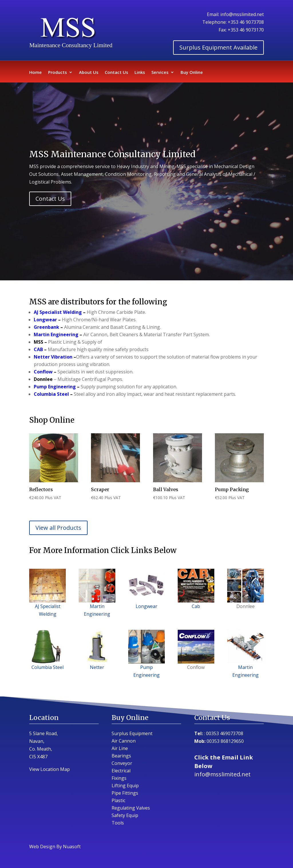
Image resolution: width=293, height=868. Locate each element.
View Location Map (50, 769)
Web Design (42, 847)
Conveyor (122, 763)
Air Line (120, 748)
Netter (97, 667)
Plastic (118, 800)
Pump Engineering (55, 387)
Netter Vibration (53, 357)
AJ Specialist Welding (58, 312)
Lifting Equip (125, 786)
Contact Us (116, 73)
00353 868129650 (225, 741)
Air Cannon (124, 741)
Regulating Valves (131, 808)
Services (160, 73)
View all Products (58, 528)
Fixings (119, 778)
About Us (89, 73)
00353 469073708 (225, 733)
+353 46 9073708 (246, 22)
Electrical (121, 771)
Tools (118, 823)
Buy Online (192, 73)
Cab (196, 589)
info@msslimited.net (242, 14)
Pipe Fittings (125, 793)
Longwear (45, 320)
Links (140, 73)
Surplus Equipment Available (218, 47)
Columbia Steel (51, 394)
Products (58, 73)
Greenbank (46, 327)
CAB (38, 349)
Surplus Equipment (132, 733)
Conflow (43, 372)
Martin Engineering (56, 334)
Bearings (121, 756)
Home (35, 73)
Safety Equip (125, 815)
